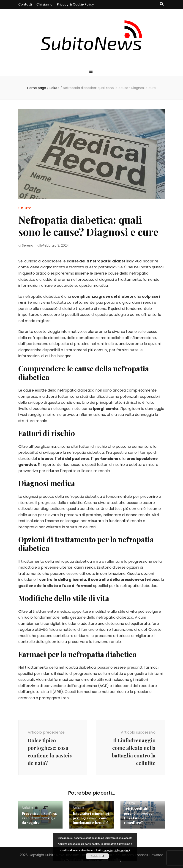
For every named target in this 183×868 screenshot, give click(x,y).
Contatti (25, 4)
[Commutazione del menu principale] (91, 72)
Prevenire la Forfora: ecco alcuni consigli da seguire (39, 818)
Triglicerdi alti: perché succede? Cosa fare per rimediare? (138, 816)
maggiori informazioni (117, 850)
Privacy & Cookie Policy (75, 4)
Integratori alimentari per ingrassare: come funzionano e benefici (91, 818)
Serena (28, 245)
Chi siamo (44, 4)
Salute (25, 208)
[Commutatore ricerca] (162, 4)
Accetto (97, 856)
